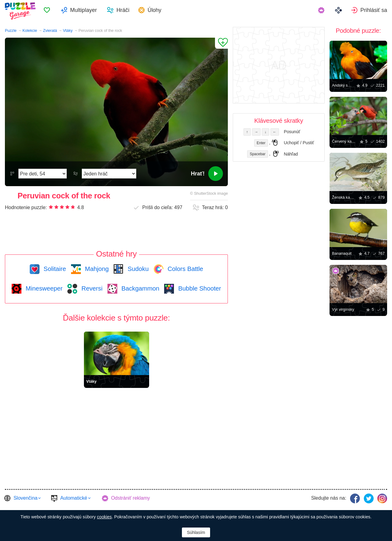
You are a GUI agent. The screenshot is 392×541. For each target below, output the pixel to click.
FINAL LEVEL (123, 509)
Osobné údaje (212, 509)
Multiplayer (90, 11)
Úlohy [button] (163, 11)
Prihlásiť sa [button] (373, 11)
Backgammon (140, 288)
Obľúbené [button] (54, 11)
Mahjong (96, 269)
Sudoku (137, 269)
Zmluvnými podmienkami (168, 509)
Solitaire (54, 269)
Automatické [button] (74, 498)
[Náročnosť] (43, 174)
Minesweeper (43, 288)
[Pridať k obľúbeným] (221, 43)
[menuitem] (54, 11)
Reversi (91, 288)
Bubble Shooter (199, 288)
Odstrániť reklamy (131, 498)
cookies (104, 517)
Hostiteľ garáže (247, 509)
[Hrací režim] (109, 174)
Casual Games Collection (34, 509)
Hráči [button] (130, 11)
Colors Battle (185, 269)
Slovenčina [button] (25, 498)
